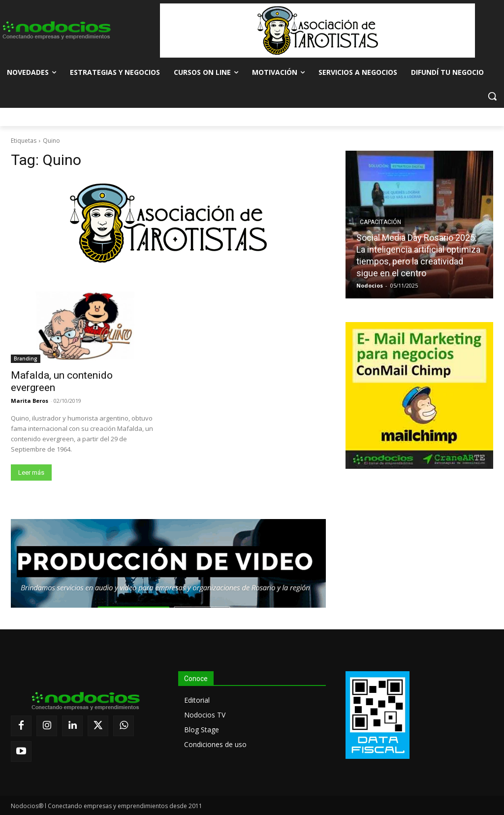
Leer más (31, 473)
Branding (26, 359)
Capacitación (380, 222)
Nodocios (370, 285)
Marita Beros (30, 401)
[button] (492, 96)
